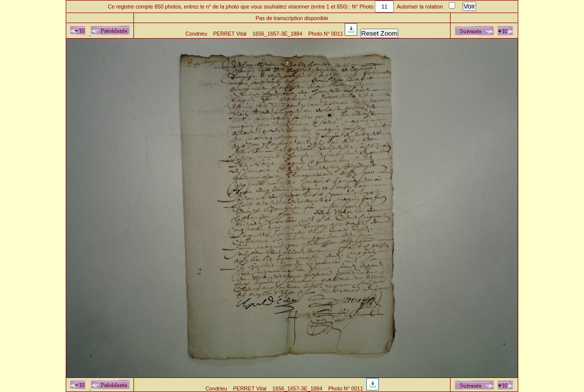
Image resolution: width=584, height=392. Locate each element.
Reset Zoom (380, 33)
